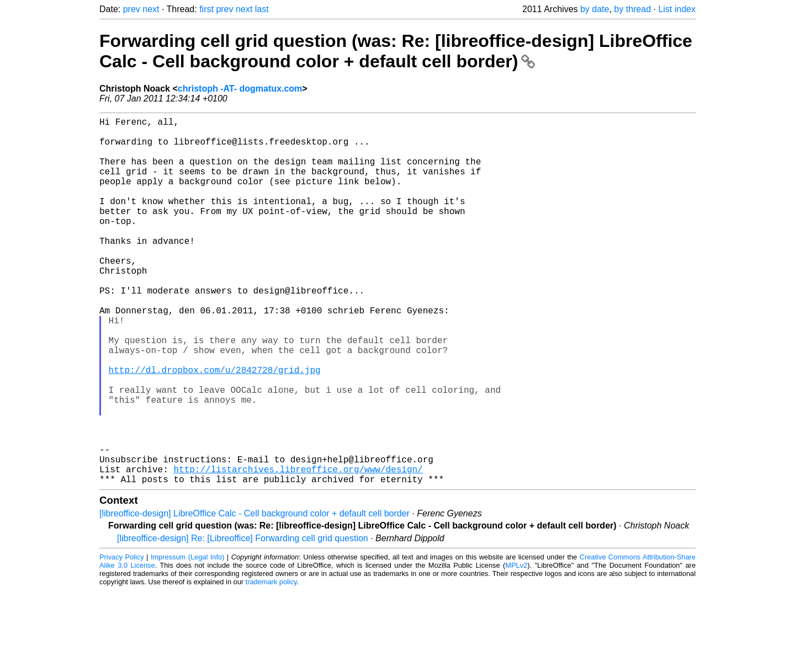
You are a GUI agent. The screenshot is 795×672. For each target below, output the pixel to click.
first (206, 9)
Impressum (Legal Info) (187, 639)
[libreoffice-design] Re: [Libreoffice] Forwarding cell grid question (243, 620)
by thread (632, 9)
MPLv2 (516, 647)
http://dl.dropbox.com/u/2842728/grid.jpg (215, 427)
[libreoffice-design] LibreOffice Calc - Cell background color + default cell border (255, 595)
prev (132, 9)
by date (595, 9)
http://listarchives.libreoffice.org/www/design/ (298, 548)
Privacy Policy (122, 639)
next (151, 9)
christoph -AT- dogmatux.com (240, 89)
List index (677, 9)
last (262, 9)
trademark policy (271, 663)
